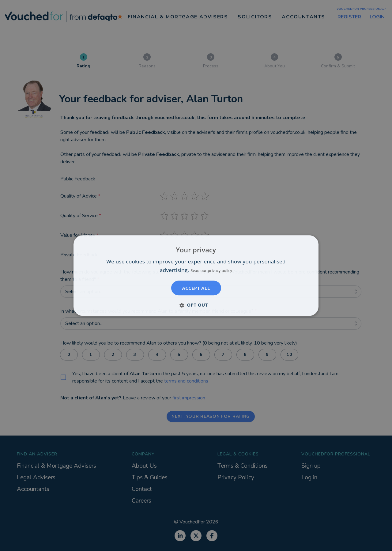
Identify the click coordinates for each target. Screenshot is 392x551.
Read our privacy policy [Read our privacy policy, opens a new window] (211, 271)
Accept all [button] (196, 288)
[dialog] (196, 275)
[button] (196, 305)
